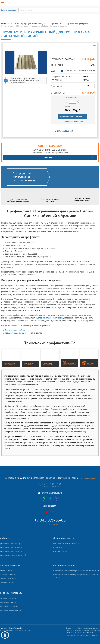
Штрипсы (58, 547)
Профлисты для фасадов (15, 333)
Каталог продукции (9, 10)
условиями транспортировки (50, 318)
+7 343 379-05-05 (50, 520)
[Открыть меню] (3, 3)
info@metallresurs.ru (59, 291)
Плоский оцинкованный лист (68, 543)
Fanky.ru (94, 635)
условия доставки (87, 478)
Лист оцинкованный (64, 538)
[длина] (88, 86)
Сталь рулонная (61, 551)
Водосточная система (64, 565)
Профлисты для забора (15, 330)
